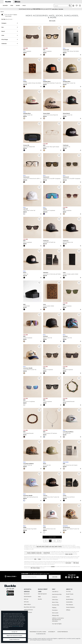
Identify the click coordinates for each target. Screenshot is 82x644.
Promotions (55, 610)
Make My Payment (42, 594)
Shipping (54, 607)
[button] (5, 6)
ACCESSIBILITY (52, 632)
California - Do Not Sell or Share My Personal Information (58, 620)
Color (10, 35)
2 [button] (47, 541)
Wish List (26, 599)
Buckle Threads (70, 594)
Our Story (68, 591)
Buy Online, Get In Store (30, 607)
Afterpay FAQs (55, 615)
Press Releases (70, 605)
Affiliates (68, 610)
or (55, 9)
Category (10, 23)
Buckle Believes (70, 599)
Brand (10, 31)
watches (60, 547)
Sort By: (3, 19)
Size (10, 27)
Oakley (67, 554)
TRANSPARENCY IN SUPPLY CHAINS (38, 632)
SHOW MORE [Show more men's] (52, 537)
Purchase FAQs (56, 605)
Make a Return (27, 604)
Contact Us (55, 597)
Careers (68, 597)
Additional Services (28, 610)
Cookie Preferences (63, 632)
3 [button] (50, 541)
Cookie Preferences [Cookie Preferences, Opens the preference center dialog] (14, 639)
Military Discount (28, 612)
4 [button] (53, 541)
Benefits (40, 599)
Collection (10, 44)
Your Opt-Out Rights (57, 624)
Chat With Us (55, 592)
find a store (12, 576)
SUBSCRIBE (55, 577)
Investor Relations (70, 607)
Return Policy (55, 602)
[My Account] (73, 6)
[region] (14, 627)
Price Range (10, 40)
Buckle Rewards (28, 596)
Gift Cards (26, 602)
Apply (39, 596)
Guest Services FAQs (57, 594)
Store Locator (55, 613)
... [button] (56, 541)
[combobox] (61, 6)
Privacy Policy (16, 626)
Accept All (14, 632)
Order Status (55, 600)
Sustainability (69, 602)
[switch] (3, 15)
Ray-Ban (71, 554)
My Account (27, 594)
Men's (2, 12)
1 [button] (44, 541)
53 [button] (60, 541)
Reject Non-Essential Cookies (14, 636)
